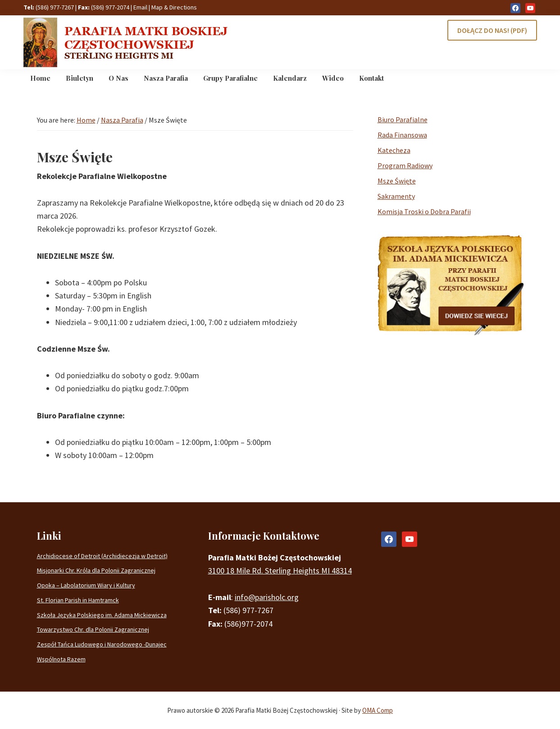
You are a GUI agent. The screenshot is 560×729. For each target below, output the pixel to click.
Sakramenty (396, 196)
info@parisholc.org (267, 597)
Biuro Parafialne (403, 119)
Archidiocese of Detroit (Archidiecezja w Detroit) (102, 556)
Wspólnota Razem (61, 659)
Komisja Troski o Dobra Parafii (424, 211)
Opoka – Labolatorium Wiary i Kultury (86, 585)
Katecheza (394, 150)
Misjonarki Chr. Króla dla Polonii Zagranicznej (96, 570)
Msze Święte (397, 181)
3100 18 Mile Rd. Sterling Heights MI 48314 (280, 571)
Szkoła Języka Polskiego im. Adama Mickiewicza (102, 615)
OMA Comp (378, 710)
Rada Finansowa (402, 135)
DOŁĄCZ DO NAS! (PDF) (492, 30)
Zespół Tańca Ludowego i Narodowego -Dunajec (102, 644)
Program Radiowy (405, 165)
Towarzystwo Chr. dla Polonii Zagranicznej (93, 629)
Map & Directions (174, 7)
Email (140, 7)
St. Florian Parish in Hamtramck (78, 600)
